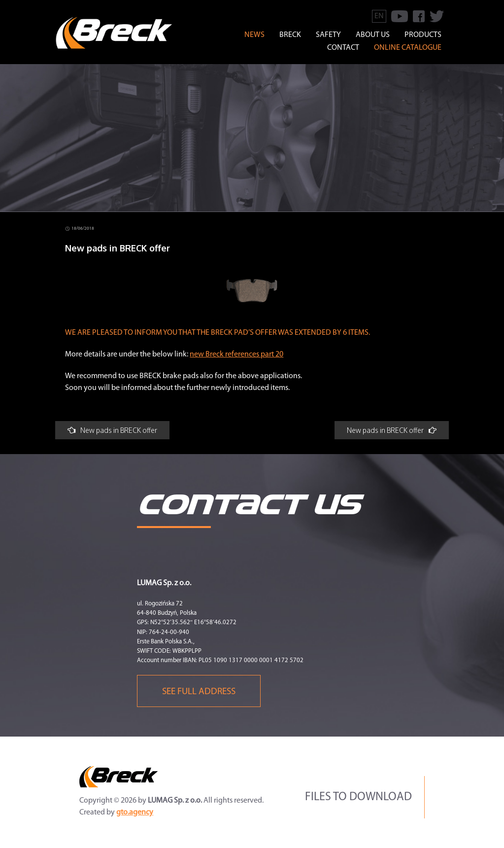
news (254, 35)
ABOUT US (373, 35)
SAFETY (328, 35)
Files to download (358, 797)
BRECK (290, 35)
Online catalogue (408, 48)
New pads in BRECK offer (112, 430)
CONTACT (343, 48)
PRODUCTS (423, 35)
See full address (199, 692)
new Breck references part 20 (236, 354)
